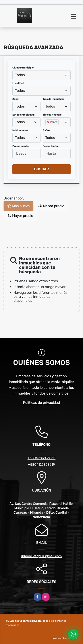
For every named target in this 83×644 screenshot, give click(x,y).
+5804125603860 (41, 458)
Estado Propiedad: (23, 115)
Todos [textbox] (20, 75)
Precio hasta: (51, 146)
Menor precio (51, 206)
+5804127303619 (41, 465)
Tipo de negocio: (53, 115)
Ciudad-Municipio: (23, 68)
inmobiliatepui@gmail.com (41, 556)
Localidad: (19, 83)
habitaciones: (21, 130)
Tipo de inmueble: (53, 99)
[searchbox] (47, 129)
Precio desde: (21, 146)
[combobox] (41, 75)
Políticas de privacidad (41, 403)
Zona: (16, 99)
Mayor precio (20, 216)
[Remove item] (48, 122)
